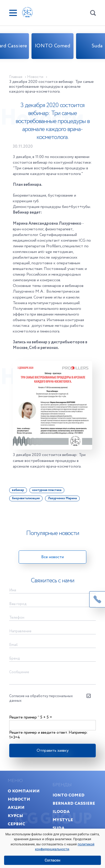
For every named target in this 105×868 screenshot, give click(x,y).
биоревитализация (26, 498)
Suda (59, 828)
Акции (16, 807)
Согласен (52, 860)
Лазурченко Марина (62, 498)
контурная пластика (47, 490)
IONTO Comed (53, 46)
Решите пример (24, 717)
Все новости (52, 557)
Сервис (16, 824)
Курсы (15, 816)
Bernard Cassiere (74, 803)
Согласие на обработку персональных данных (41, 698)
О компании (24, 791)
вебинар (18, 490)
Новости (19, 799)
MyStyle (63, 820)
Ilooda (61, 812)
